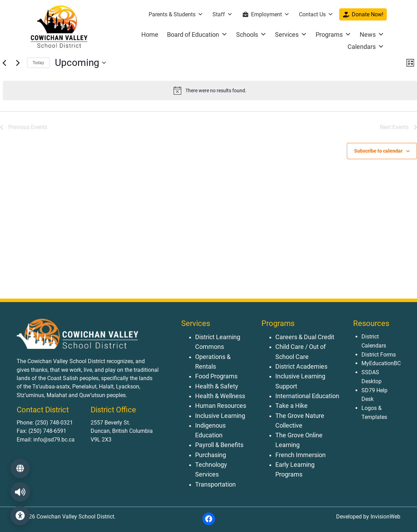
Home (150, 35)
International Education (307, 396)
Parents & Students (176, 14)
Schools (251, 35)
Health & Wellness (220, 396)
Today (38, 63)
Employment (270, 14)
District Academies (301, 367)
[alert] (210, 91)
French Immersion (301, 455)
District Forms (379, 355)
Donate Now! (368, 14)
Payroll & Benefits (219, 445)
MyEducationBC (381, 363)
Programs (333, 35)
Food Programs (216, 376)
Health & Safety (217, 386)
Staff (223, 14)
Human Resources (221, 406)
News (372, 35)
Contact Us (316, 14)
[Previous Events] (4, 63)
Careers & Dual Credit (305, 337)
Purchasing (211, 455)
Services (291, 35)
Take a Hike (291, 406)
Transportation (215, 484)
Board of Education (197, 35)
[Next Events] (18, 63)
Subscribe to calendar (378, 151)
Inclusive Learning (220, 416)
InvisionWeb (385, 517)
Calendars (366, 47)
